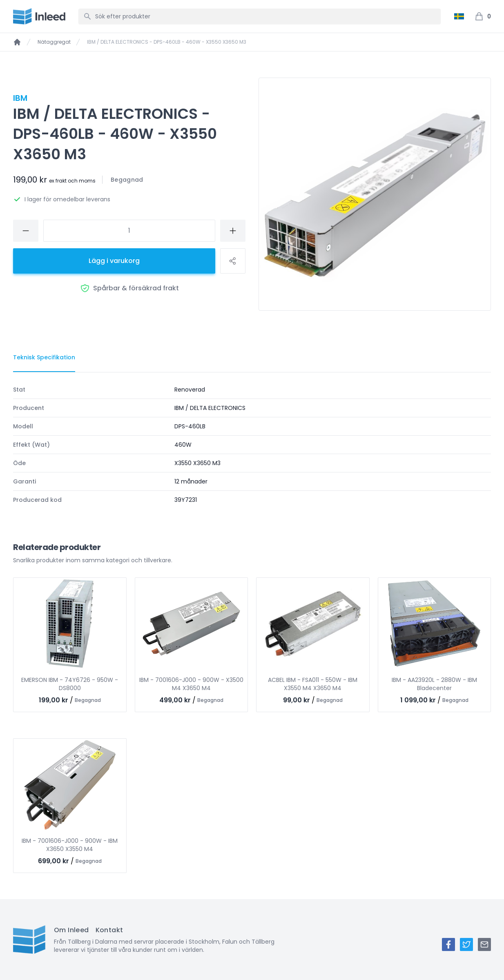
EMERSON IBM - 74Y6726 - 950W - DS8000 (70, 684)
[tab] (44, 358)
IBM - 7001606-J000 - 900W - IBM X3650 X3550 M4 (70, 845)
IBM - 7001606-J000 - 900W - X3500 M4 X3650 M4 (191, 684)
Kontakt (109, 930)
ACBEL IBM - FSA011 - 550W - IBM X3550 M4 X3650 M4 (313, 684)
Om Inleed (71, 930)
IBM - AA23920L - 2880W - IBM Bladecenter (434, 684)
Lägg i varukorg (114, 261)
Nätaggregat (54, 42)
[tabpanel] (252, 445)
